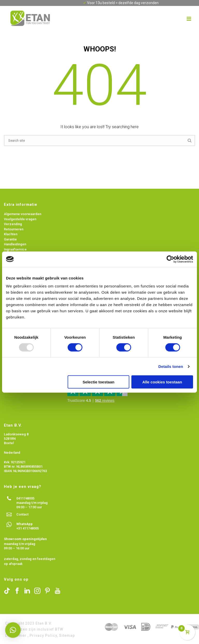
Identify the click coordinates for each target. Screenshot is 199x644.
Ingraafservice (15, 249)
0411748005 (25, 498)
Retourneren (14, 229)
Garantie (10, 239)
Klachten (11, 234)
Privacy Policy (43, 635)
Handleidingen (15, 244)
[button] (13, 630)
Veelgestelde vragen (20, 219)
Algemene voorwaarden (23, 214)
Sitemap (67, 635)
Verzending (13, 224)
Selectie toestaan (99, 382)
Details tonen (171, 366)
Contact (22, 514)
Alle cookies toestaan (162, 382)
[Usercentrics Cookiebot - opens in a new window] (170, 259)
